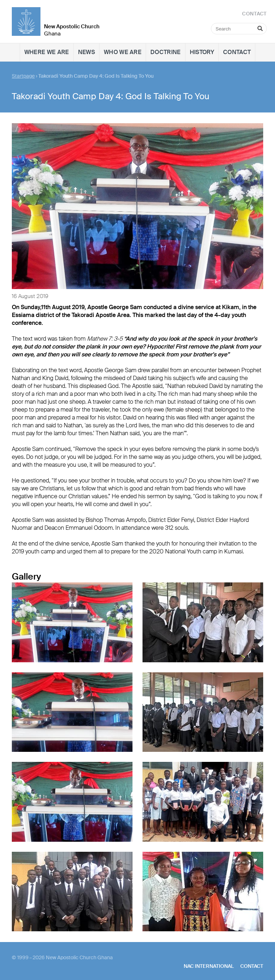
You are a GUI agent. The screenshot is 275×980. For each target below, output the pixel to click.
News (86, 52)
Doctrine (166, 52)
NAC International (209, 966)
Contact (237, 52)
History (202, 52)
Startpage (23, 76)
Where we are (47, 52)
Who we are (123, 52)
